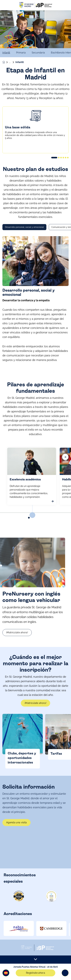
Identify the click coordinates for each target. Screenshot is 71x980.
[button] (6, 973)
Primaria (21, 53)
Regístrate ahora (35, 973)
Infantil (6, 53)
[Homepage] (6, 62)
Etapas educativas (12, 62)
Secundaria (38, 53)
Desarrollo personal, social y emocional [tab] (24, 240)
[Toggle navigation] (65, 973)
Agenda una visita (16, 835)
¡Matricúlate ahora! (31, 632)
